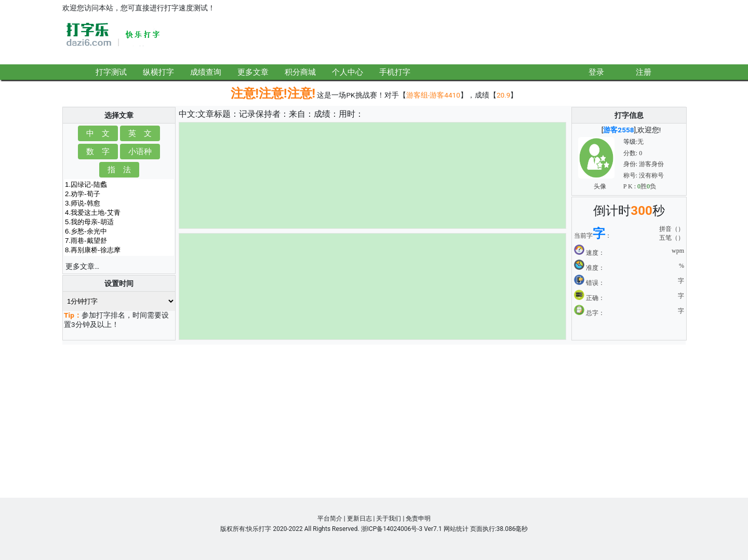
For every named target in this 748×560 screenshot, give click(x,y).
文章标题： (218, 114)
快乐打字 (259, 529)
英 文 (140, 133)
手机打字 (395, 72)
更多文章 (253, 72)
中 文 (98, 133)
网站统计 (456, 529)
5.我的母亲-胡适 (119, 222)
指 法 (119, 169)
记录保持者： (264, 114)
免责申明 (418, 518)
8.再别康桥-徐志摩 (119, 250)
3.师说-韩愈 (119, 203)
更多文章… (82, 266)
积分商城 (300, 72)
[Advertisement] (497, 40)
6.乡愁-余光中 (119, 231)
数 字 (98, 151)
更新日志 (359, 518)
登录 (596, 72)
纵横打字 (158, 72)
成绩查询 (206, 72)
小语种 (140, 151)
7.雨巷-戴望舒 (119, 241)
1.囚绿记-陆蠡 (119, 185)
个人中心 (348, 72)
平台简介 (330, 518)
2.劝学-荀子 (119, 194)
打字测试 (111, 72)
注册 (644, 72)
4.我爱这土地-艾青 (119, 213)
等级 (630, 142)
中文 (187, 114)
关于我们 (389, 518)
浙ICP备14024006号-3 (392, 529)
